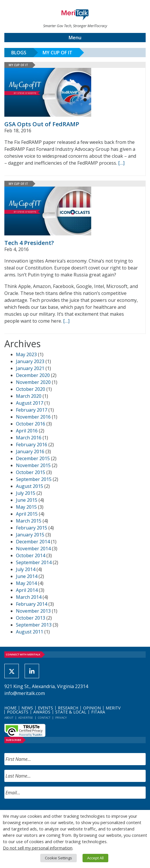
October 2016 (31, 424)
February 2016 (32, 445)
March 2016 (29, 438)
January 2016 (30, 451)
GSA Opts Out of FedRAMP (42, 124)
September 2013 (34, 625)
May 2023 (26, 354)
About (9, 718)
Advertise (26, 718)
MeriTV (113, 708)
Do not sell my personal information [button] (38, 848)
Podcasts (18, 712)
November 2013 (33, 611)
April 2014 (27, 590)
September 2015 (34, 479)
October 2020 (31, 389)
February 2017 (32, 410)
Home (10, 708)
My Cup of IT (57, 53)
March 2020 (29, 396)
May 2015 (26, 507)
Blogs (19, 53)
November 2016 (33, 417)
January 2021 (30, 368)
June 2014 (27, 576)
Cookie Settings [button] (58, 858)
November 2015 (33, 465)
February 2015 (32, 528)
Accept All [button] (95, 858)
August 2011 (30, 632)
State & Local (71, 712)
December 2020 (33, 375)
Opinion (92, 708)
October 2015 (31, 472)
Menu (75, 38)
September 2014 (34, 562)
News (27, 708)
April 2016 (27, 431)
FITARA (98, 712)
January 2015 (30, 535)
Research (68, 708)
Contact (44, 718)
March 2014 (29, 597)
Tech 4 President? (29, 243)
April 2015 (27, 514)
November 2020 (33, 382)
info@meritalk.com (25, 693)
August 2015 (30, 486)
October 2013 (31, 618)
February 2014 (32, 604)
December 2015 (33, 458)
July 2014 (26, 569)
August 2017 (30, 403)
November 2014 (33, 549)
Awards (42, 712)
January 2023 (30, 361)
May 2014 (26, 583)
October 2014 (31, 555)
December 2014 (33, 542)
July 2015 (26, 493)
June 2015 (27, 500)
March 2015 (29, 521)
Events (45, 708)
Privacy (61, 718)
